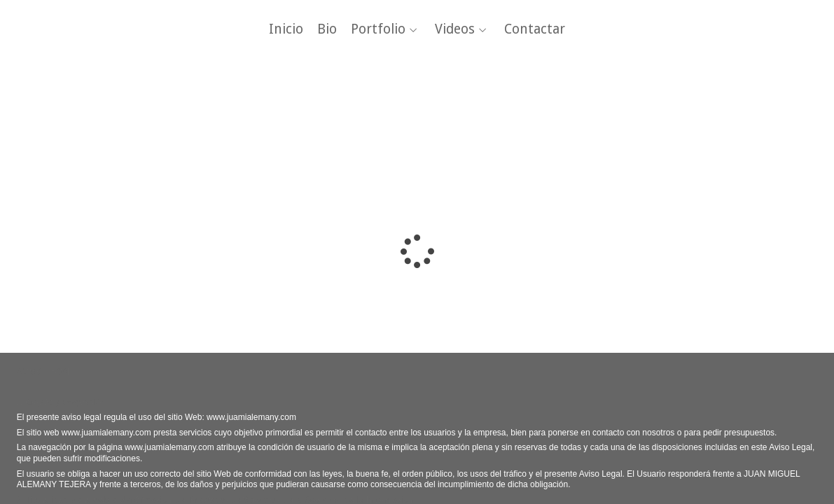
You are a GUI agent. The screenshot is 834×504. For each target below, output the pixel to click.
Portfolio (378, 30)
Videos (455, 30)
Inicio (286, 30)
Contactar (535, 30)
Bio (327, 30)
